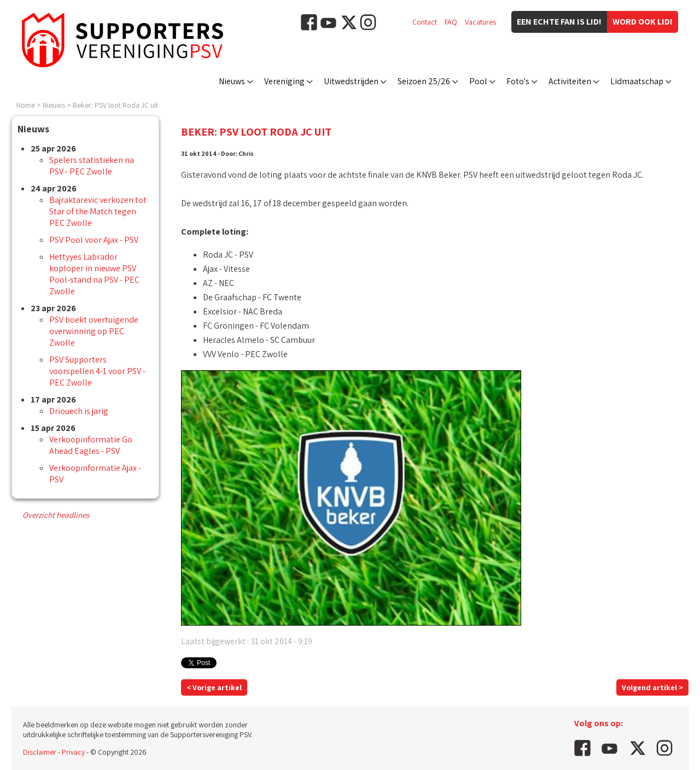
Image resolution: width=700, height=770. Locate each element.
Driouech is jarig (79, 411)
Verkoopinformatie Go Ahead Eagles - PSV (91, 445)
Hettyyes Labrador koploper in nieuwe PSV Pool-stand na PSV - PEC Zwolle (94, 274)
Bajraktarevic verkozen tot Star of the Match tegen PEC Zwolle (98, 211)
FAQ (451, 22)
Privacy (73, 752)
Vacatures (480, 22)
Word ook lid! (643, 22)
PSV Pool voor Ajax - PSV (94, 240)
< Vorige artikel (214, 687)
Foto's (518, 81)
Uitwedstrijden (351, 81)
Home (26, 105)
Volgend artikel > (652, 687)
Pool (478, 81)
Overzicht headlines (56, 515)
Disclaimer (40, 752)
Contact (425, 22)
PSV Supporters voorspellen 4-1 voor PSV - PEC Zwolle (97, 371)
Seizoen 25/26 (424, 81)
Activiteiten (570, 81)
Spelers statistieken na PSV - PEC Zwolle (92, 166)
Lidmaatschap (637, 81)
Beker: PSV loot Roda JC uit (115, 105)
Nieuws (232, 81)
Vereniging (284, 81)
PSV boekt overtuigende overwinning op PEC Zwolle (94, 331)
